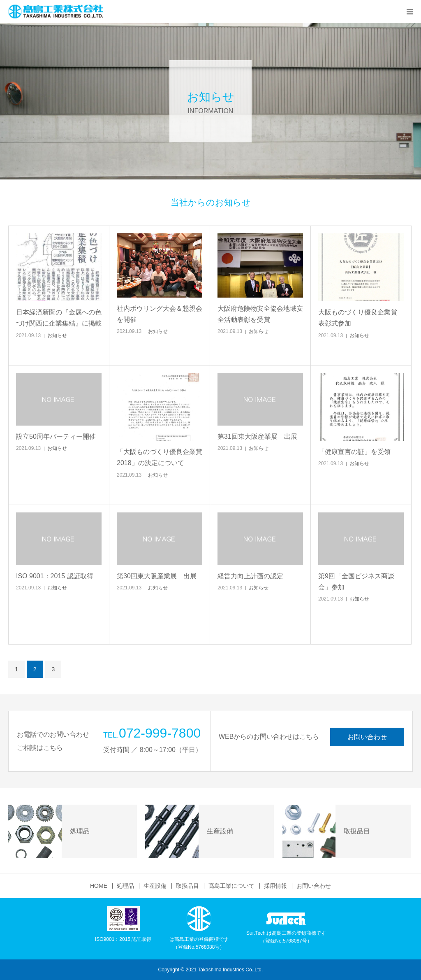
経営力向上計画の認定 (250, 576)
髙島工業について (231, 886)
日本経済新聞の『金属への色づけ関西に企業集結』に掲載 (59, 318)
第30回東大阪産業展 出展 (157, 576)
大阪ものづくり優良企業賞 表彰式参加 (358, 318)
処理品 (125, 886)
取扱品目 (187, 886)
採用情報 (275, 886)
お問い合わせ (367, 737)
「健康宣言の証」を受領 (354, 452)
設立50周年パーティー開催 (56, 436)
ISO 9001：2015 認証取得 (55, 576)
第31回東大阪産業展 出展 (257, 436)
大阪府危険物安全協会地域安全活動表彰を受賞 (260, 314)
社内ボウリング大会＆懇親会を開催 (160, 314)
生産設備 (155, 886)
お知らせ (57, 335)
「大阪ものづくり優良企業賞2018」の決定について (160, 457)
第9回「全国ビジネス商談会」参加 (356, 582)
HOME (99, 886)
